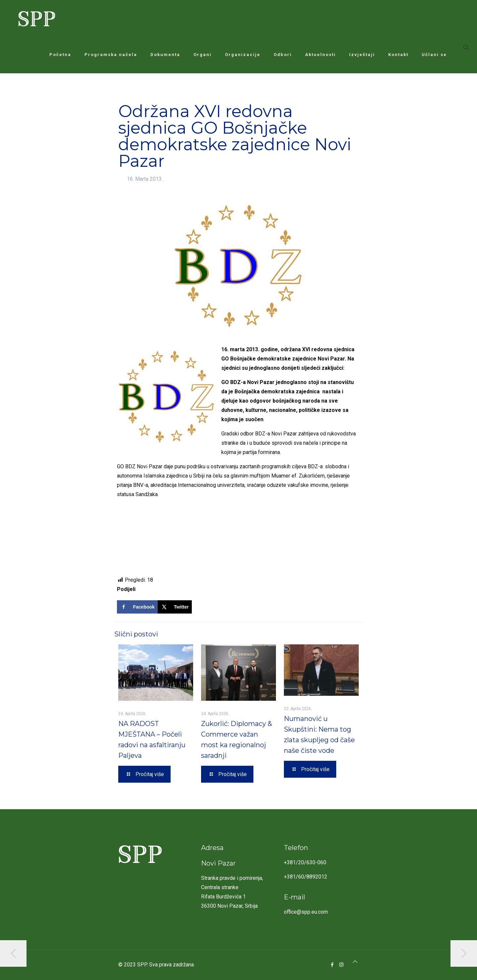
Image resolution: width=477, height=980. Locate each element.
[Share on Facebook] (137, 607)
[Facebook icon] (332, 965)
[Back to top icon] (355, 962)
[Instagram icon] (341, 965)
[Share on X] (175, 607)
